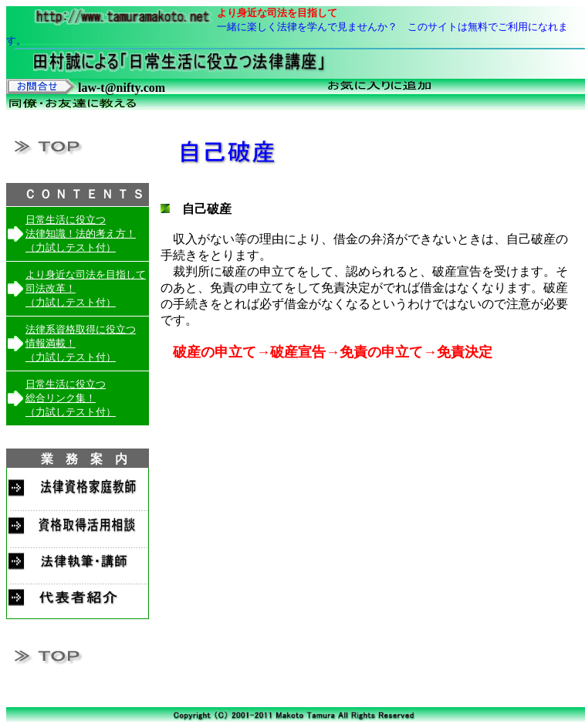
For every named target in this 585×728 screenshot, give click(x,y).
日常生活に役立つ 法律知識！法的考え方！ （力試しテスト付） (81, 234)
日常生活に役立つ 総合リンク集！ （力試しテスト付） (71, 398)
